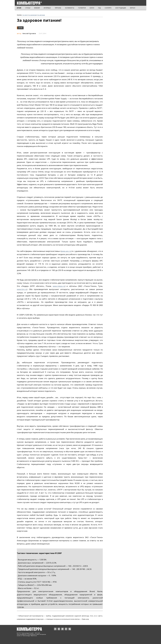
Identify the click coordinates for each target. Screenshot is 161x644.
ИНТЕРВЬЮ (47, 8)
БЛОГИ (92, 8)
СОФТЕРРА (108, 8)
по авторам (41, 15)
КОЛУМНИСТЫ (70, 8)
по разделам (32, 15)
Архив (20, 28)
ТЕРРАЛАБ (58, 8)
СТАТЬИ (28, 8)
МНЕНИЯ (37, 8)
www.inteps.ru (59, 286)
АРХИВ (19, 8)
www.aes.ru (66, 251)
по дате (25, 15)
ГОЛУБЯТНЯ (82, 8)
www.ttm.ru (22, 289)
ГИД (99, 8)
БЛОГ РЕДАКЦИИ (121, 8)
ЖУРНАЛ (133, 8)
